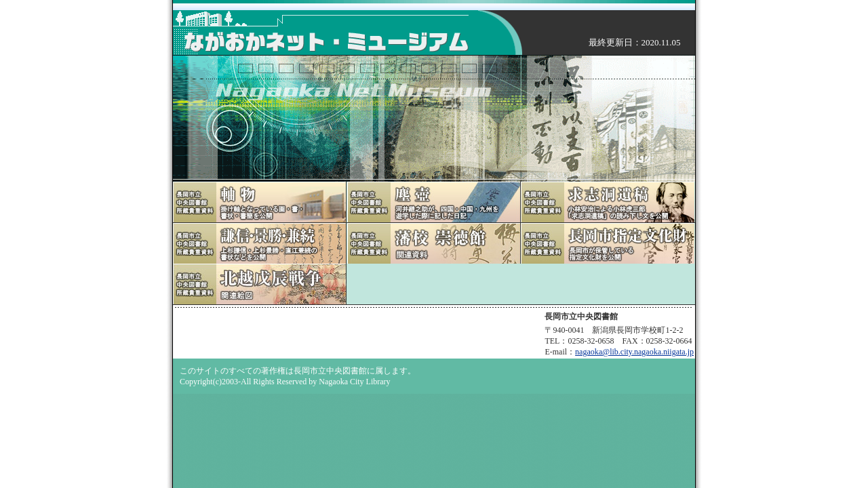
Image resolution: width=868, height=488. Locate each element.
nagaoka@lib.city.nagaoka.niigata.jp (634, 352)
